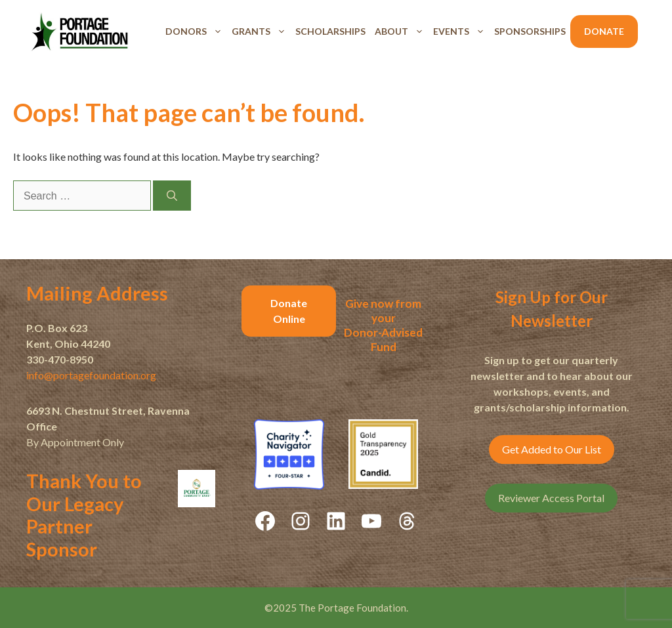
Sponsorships (530, 31)
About (402, 31)
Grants (261, 31)
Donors (196, 31)
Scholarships (330, 31)
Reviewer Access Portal (551, 498)
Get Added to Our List (552, 449)
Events (461, 31)
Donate (604, 31)
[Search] (172, 196)
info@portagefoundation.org (91, 375)
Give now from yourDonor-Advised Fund (383, 325)
